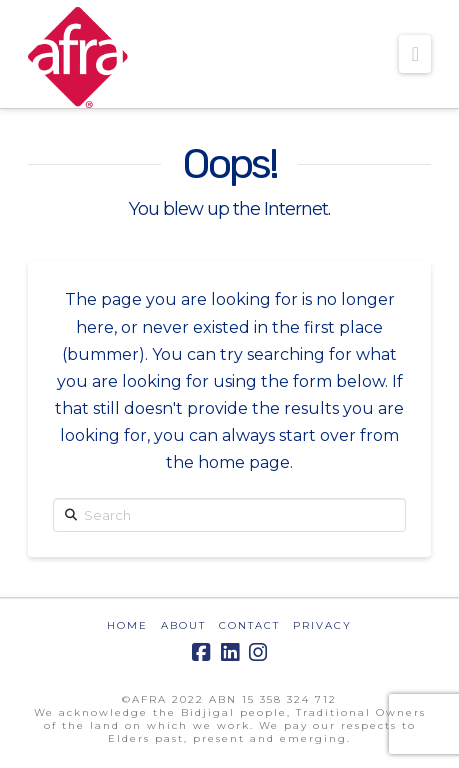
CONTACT (249, 625)
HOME (127, 625)
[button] (415, 54)
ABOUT (183, 625)
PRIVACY (322, 625)
